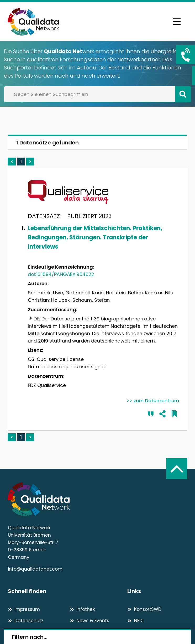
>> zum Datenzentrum (153, 401)
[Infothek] (99, 609)
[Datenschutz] (37, 621)
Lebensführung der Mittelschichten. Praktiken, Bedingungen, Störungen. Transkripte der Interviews (95, 237)
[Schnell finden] (68, 591)
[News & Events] (99, 621)
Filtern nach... (30, 637)
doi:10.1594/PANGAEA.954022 (61, 274)
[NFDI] (157, 621)
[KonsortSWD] (157, 609)
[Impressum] (37, 609)
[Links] (157, 591)
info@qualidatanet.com (35, 569)
